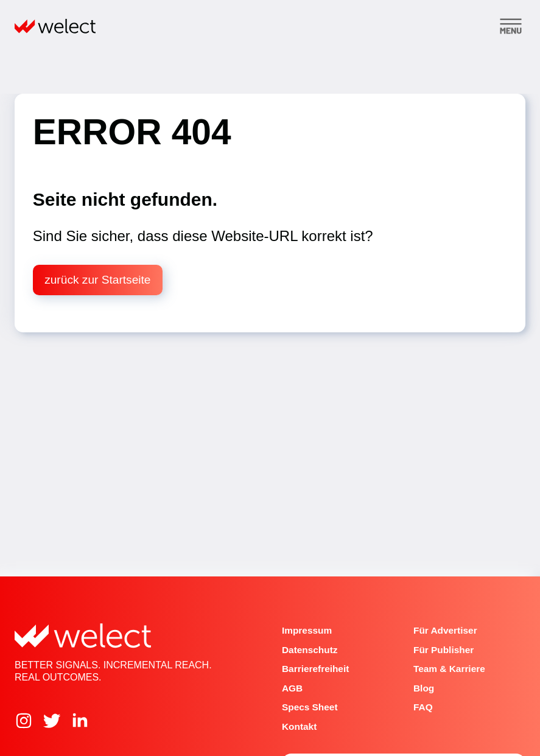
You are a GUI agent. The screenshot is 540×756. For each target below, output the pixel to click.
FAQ (423, 707)
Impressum (307, 630)
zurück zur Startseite (97, 280)
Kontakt (299, 726)
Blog (424, 688)
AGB (292, 688)
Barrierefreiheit (315, 669)
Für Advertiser (445, 630)
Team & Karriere (449, 669)
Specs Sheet (310, 707)
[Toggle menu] (511, 26)
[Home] (55, 26)
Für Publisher (444, 650)
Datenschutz (310, 650)
